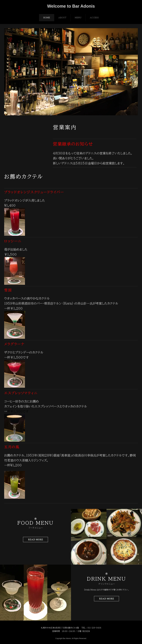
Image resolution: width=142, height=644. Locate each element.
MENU (78, 18)
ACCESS (94, 18)
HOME (47, 18)
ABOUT (62, 18)
